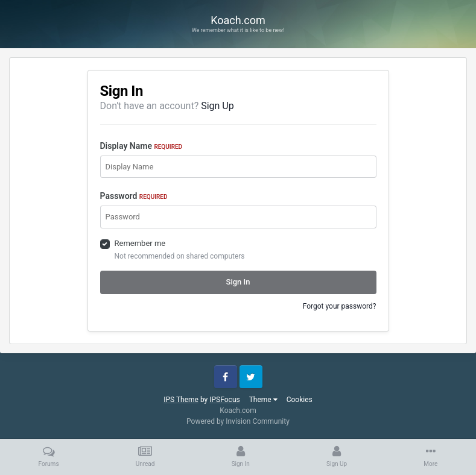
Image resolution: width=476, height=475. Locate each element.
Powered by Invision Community (238, 421)
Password (134, 196)
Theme (263, 400)
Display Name (141, 146)
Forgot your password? (340, 306)
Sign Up (217, 106)
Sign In (238, 282)
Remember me (140, 243)
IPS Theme (181, 400)
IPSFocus (224, 400)
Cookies (300, 400)
